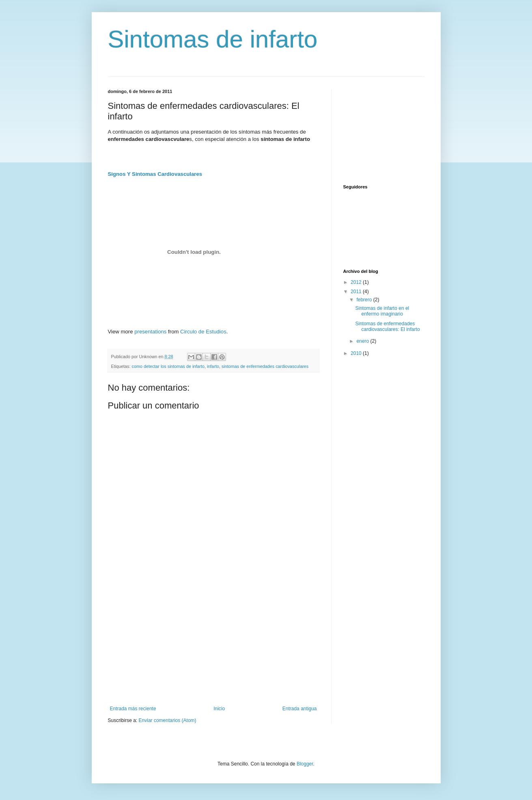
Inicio (219, 709)
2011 (357, 292)
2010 (357, 353)
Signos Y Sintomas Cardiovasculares (155, 174)
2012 (357, 282)
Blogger (305, 764)
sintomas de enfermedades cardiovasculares (265, 366)
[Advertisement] (213, 645)
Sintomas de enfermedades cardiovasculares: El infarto (387, 326)
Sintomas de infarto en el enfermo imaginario (382, 311)
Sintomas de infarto (213, 39)
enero (363, 341)
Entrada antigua (300, 709)
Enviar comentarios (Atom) (168, 720)
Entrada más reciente (133, 709)
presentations (150, 332)
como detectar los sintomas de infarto (168, 366)
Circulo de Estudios (203, 332)
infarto (213, 366)
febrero (365, 300)
